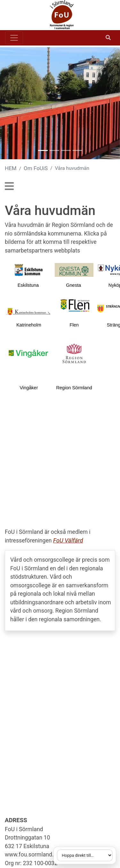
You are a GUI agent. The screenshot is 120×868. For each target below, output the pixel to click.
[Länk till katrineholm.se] (29, 311)
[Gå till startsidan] (58, 15)
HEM (11, 168)
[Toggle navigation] (14, 38)
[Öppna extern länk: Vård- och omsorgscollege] (60, 591)
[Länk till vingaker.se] (29, 353)
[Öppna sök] (108, 38)
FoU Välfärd (68, 541)
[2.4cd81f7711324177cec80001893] (74, 270)
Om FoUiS (36, 168)
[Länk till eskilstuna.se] (29, 270)
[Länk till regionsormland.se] (74, 353)
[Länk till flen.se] (75, 305)
